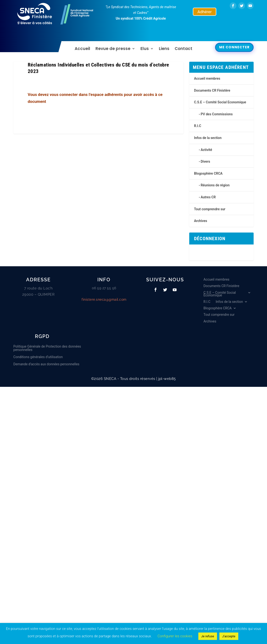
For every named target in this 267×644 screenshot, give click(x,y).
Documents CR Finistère (212, 90)
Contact (184, 49)
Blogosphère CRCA (208, 173)
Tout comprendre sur (210, 209)
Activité (206, 150)
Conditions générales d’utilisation (38, 357)
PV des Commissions (217, 114)
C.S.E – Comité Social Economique (220, 102)
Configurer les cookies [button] (175, 636)
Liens (164, 49)
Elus (145, 49)
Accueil (82, 49)
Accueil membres (207, 78)
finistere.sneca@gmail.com (104, 300)
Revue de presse (113, 49)
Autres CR (208, 197)
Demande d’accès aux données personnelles (46, 364)
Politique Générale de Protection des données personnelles (47, 348)
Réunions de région (215, 185)
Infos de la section (208, 138)
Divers (205, 161)
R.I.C (198, 126)
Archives (201, 221)
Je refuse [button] (208, 636)
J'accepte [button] (229, 636)
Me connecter (234, 47)
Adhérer (204, 12)
